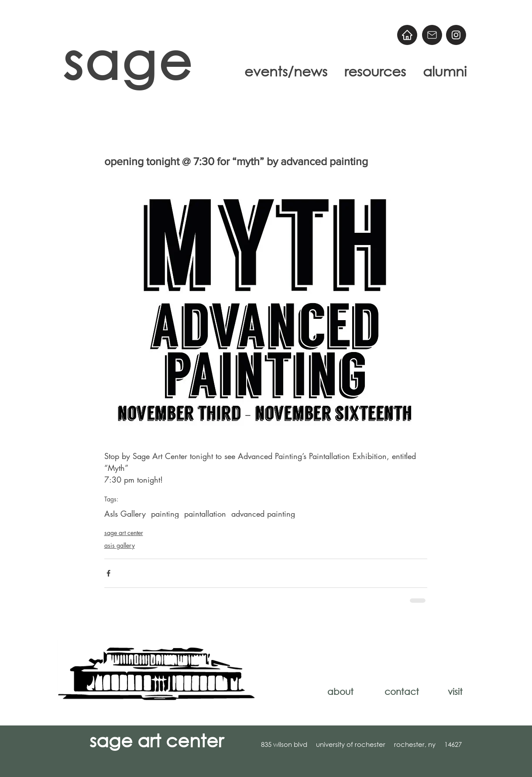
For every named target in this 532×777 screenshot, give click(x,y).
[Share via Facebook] (108, 573)
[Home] (407, 35)
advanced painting (263, 514)
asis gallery (120, 545)
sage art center (124, 533)
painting (165, 514)
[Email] (432, 35)
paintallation (205, 514)
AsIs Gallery (125, 514)
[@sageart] (456, 35)
